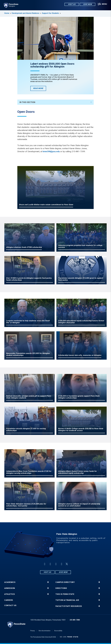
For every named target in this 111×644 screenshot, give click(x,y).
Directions (61, 588)
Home (7, 13)
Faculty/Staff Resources (69, 606)
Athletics (10, 594)
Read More (40, 89)
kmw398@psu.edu (51, 151)
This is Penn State (65, 594)
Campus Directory (65, 582)
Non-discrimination (45, 631)
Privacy (33, 631)
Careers (9, 600)
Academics (10, 582)
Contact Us (10, 605)
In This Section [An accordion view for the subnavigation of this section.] (55, 102)
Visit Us (72, 4)
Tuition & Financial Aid (67, 600)
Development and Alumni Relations (26, 13)
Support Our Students (51, 13)
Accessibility (58, 631)
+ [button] (48, 582)
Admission (10, 588)
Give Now (88, 4)
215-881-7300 (75, 620)
